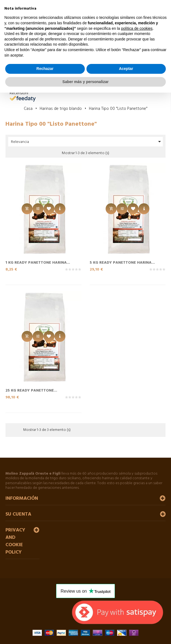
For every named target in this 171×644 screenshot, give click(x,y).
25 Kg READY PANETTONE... (31, 390)
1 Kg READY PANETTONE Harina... (38, 262)
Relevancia (87, 142)
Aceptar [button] (126, 69)
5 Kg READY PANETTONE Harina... (122, 262)
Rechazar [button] (45, 69)
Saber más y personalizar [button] (85, 82)
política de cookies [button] (137, 28)
